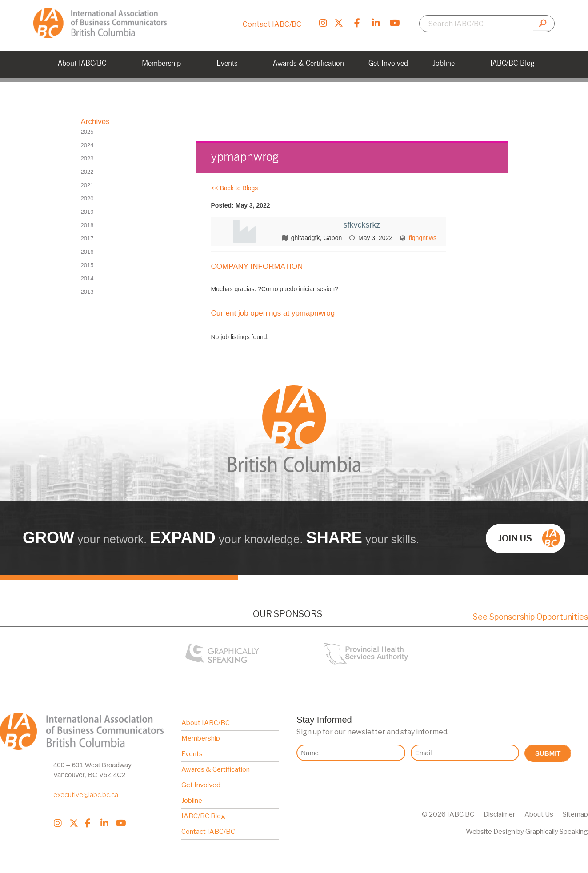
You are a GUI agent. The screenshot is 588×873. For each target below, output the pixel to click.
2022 (87, 172)
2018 (87, 225)
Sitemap (575, 814)
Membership (201, 738)
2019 (87, 212)
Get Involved (201, 785)
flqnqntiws (423, 238)
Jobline (192, 801)
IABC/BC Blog (203, 816)
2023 (87, 158)
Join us (529, 538)
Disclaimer (499, 814)
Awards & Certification (216, 769)
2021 (87, 185)
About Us (539, 814)
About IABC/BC (206, 723)
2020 (87, 198)
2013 (87, 292)
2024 (87, 145)
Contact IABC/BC (272, 24)
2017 (87, 238)
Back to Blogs (239, 188)
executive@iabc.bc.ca (86, 795)
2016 (87, 252)
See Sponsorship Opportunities (530, 617)
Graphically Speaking (557, 832)
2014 (87, 278)
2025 (87, 132)
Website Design (490, 832)
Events (192, 754)
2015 (87, 265)
